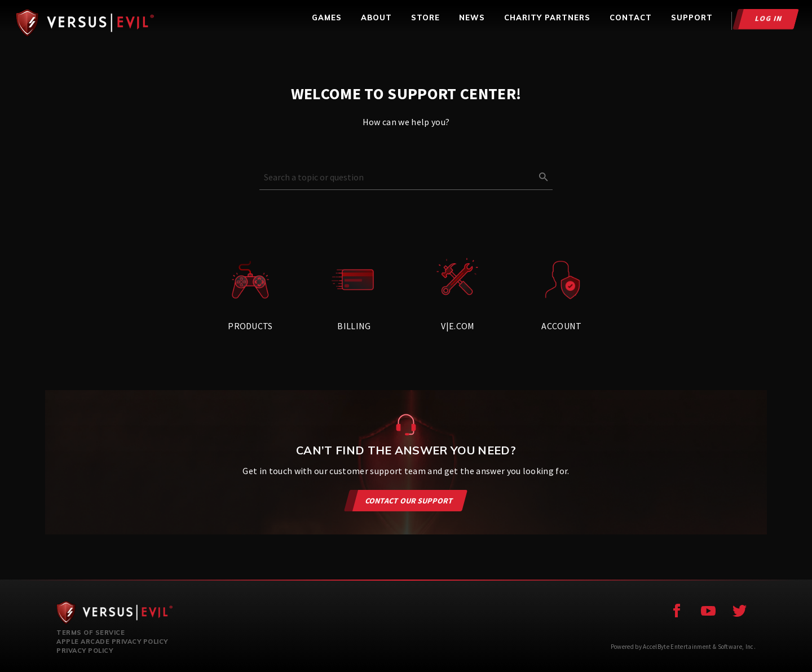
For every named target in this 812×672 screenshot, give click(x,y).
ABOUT (376, 17)
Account (562, 294)
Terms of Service (91, 633)
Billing (354, 294)
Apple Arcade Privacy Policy (112, 642)
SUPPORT (692, 17)
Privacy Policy (85, 651)
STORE (425, 17)
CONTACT (631, 17)
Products (250, 294)
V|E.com (458, 294)
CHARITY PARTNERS (547, 17)
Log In (769, 18)
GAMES (327, 17)
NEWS (472, 17)
